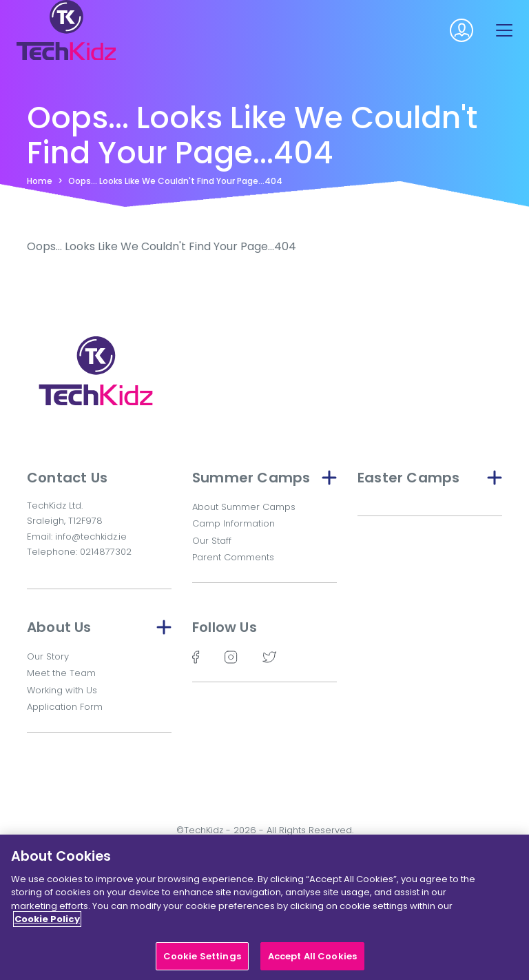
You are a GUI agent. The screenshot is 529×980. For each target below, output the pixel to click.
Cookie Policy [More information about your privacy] (47, 924)
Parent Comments (233, 557)
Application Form (65, 707)
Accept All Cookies (312, 961)
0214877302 (106, 552)
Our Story (48, 656)
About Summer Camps (244, 507)
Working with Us (62, 690)
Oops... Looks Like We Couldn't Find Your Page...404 (175, 181)
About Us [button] (99, 627)
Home (40, 181)
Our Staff (212, 541)
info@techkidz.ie (91, 537)
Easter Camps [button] (430, 478)
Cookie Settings (202, 961)
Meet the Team (61, 673)
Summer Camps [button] (264, 478)
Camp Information (234, 523)
